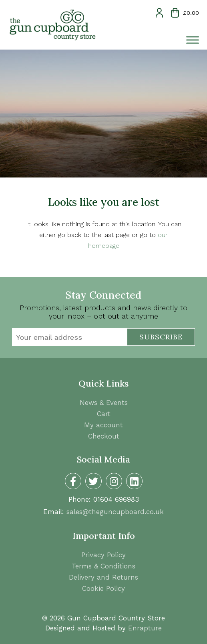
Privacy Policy (103, 555)
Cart (104, 414)
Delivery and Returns (103, 577)
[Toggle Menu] (193, 40)
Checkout (104, 436)
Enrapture (145, 628)
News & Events (104, 403)
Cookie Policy (103, 588)
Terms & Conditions (103, 566)
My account (103, 425)
